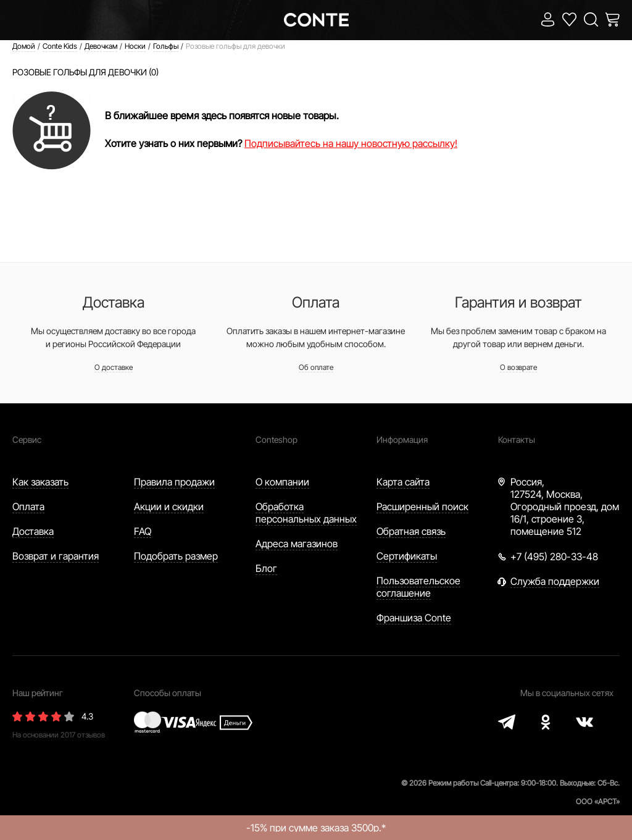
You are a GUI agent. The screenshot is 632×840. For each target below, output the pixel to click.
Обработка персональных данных (306, 513)
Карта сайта (403, 482)
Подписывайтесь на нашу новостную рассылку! (351, 143)
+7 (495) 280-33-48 (554, 556)
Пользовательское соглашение (418, 587)
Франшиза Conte (414, 618)
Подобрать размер (176, 556)
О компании (282, 482)
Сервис (27, 439)
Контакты (517, 439)
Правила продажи (174, 482)
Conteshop (276, 439)
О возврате (518, 367)
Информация (402, 439)
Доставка (33, 531)
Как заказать (40, 482)
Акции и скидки (169, 506)
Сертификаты (407, 556)
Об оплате (316, 367)
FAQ (143, 531)
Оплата (28, 506)
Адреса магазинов (297, 544)
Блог (266, 568)
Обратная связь (411, 531)
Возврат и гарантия (56, 556)
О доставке (114, 367)
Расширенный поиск (422, 506)
